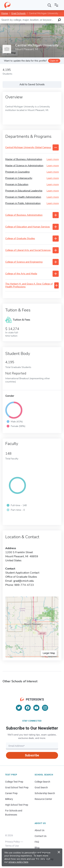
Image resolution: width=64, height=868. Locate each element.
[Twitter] (19, 708)
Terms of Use (12, 846)
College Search (42, 782)
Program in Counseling (17, 172)
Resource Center (43, 799)
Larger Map (49, 653)
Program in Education (17, 184)
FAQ (37, 842)
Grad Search (41, 787)
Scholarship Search (45, 793)
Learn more (53, 159)
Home (5, 13)
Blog (37, 848)
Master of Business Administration (24, 159)
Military (9, 799)
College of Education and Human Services (28, 227)
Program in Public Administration (23, 203)
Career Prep (11, 793)
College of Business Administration (24, 215)
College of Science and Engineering (24, 262)
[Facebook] (28, 708)
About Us (40, 830)
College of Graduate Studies (20, 239)
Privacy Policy (12, 842)
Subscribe (32, 755)
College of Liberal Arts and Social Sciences (28, 250)
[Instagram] (45, 708)
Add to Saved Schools (32, 84)
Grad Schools (18, 13)
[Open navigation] (56, 5)
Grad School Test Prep (17, 787)
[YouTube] (36, 708)
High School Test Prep (17, 805)
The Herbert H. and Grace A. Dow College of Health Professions (29, 285)
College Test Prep (14, 782)
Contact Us (41, 836)
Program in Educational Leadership (24, 191)
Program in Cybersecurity (19, 178)
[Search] (49, 5)
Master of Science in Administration (24, 166)
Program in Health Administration (23, 197)
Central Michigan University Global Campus (28, 148)
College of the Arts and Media (21, 274)
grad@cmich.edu (24, 581)
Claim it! (54, 61)
